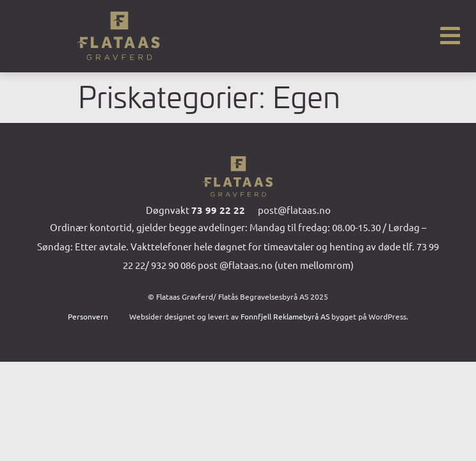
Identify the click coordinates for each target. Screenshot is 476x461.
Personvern (88, 316)
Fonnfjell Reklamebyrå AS (285, 316)
